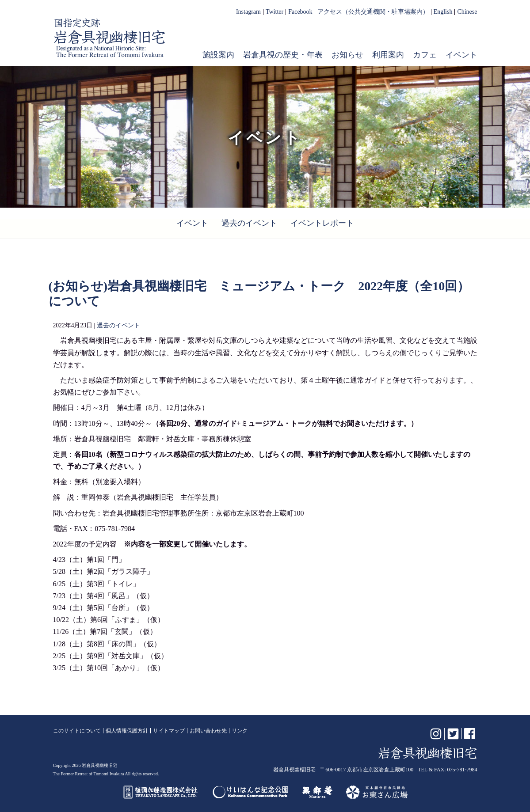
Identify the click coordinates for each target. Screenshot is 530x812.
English (443, 12)
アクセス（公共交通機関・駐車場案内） (373, 12)
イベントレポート (322, 223)
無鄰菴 (317, 792)
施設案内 (218, 55)
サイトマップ (169, 731)
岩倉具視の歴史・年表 (283, 55)
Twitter (275, 12)
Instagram (248, 12)
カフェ (425, 55)
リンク (240, 731)
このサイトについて (77, 731)
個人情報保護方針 (127, 731)
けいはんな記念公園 (250, 792)
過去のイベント (249, 223)
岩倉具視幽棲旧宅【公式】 (110, 38)
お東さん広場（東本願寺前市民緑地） (377, 792)
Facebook (300, 12)
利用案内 (388, 55)
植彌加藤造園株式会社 (161, 792)
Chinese (467, 12)
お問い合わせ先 (208, 731)
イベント (461, 55)
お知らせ (347, 55)
